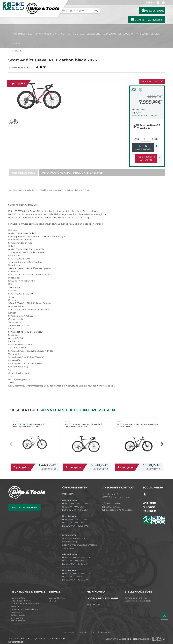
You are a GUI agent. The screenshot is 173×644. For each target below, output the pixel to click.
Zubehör (129, 34)
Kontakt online (18, 594)
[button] (162, 441)
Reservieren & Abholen (144, 155)
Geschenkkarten (57, 594)
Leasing (17, 44)
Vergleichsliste (93, 601)
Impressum (16, 609)
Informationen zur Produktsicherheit (73, 169)
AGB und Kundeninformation (25, 600)
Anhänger (59, 34)
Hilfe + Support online (21, 597)
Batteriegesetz (18, 612)
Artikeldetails (23, 169)
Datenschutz (17, 615)
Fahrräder (19, 34)
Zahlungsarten (18, 617)
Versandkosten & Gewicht (145, 116)
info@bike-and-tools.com (118, 506)
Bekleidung (94, 34)
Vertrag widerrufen (25, 504)
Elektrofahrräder (40, 34)
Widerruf (15, 603)
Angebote (143, 34)
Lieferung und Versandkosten (25, 606)
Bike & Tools (131, 635)
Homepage (69, 629)
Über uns (53, 597)
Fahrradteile (76, 34)
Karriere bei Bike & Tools (136, 594)
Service (155, 34)
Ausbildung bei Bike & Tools (138, 597)
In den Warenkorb (144, 146)
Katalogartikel (112, 34)
